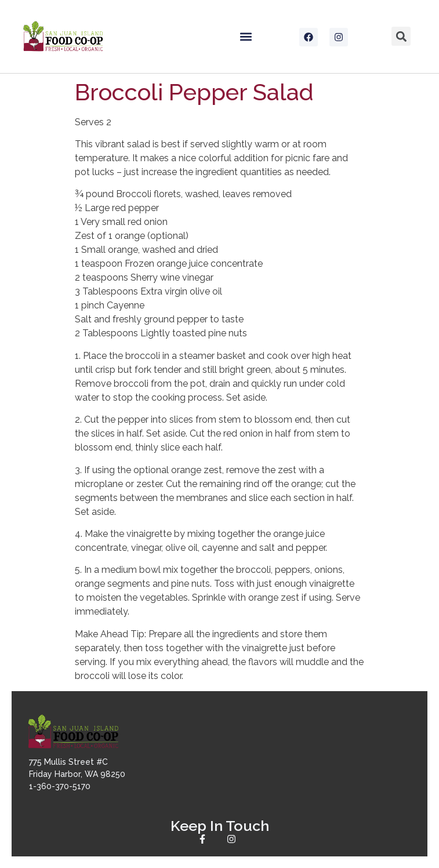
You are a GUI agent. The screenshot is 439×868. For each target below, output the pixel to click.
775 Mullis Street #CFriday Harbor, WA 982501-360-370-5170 (77, 774)
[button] (246, 36)
